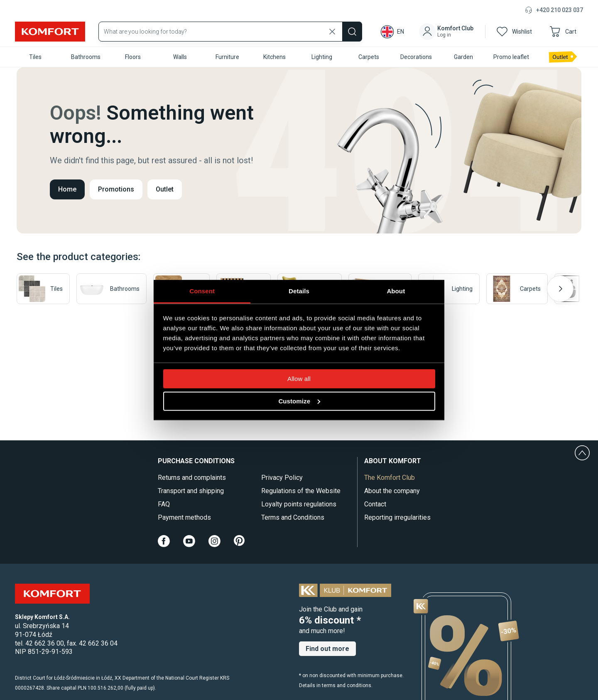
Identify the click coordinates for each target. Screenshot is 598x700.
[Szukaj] (352, 32)
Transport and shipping (191, 491)
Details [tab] (299, 291)
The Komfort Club (390, 478)
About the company (392, 491)
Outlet (165, 189)
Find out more (327, 649)
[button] (448, 32)
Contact (375, 504)
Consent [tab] (202, 291)
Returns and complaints (192, 478)
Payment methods (184, 517)
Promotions (116, 189)
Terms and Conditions (293, 517)
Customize (299, 401)
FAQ (164, 504)
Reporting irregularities (397, 517)
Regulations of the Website (301, 491)
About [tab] (396, 291)
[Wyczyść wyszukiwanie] (332, 32)
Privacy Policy (282, 478)
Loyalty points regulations (299, 504)
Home (67, 189)
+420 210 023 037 (560, 10)
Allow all (299, 378)
